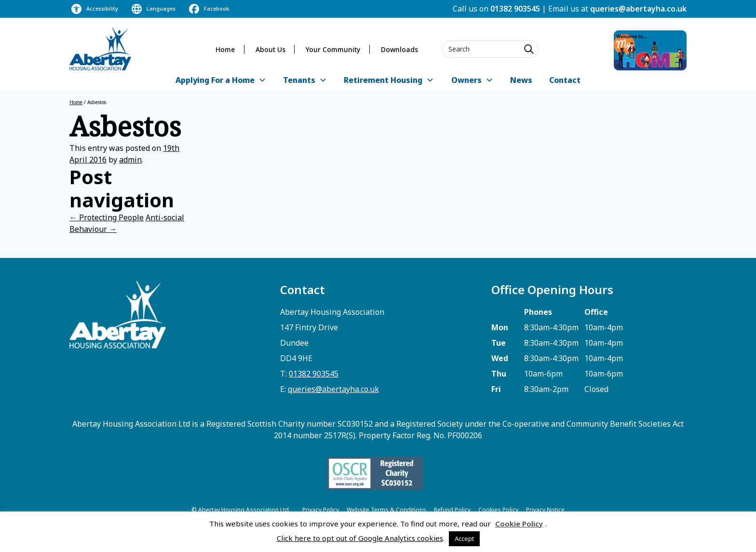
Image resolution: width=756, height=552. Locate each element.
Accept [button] (464, 539)
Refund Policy (452, 510)
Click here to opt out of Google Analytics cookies (360, 538)
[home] (100, 49)
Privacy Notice (545, 510)
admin (130, 160)
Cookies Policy (498, 510)
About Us (270, 49)
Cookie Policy (519, 524)
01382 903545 (515, 9)
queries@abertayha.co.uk (638, 9)
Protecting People (107, 217)
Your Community (333, 49)
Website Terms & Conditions (386, 510)
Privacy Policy (321, 510)
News (521, 80)
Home (225, 49)
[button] (221, 81)
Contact (565, 80)
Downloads (399, 49)
